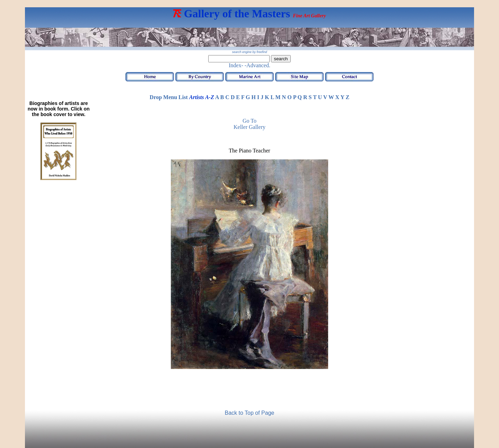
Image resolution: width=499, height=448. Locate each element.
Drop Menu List (169, 97)
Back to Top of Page (250, 413)
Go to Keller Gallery (249, 124)
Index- (236, 65)
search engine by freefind (249, 52)
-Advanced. (257, 65)
